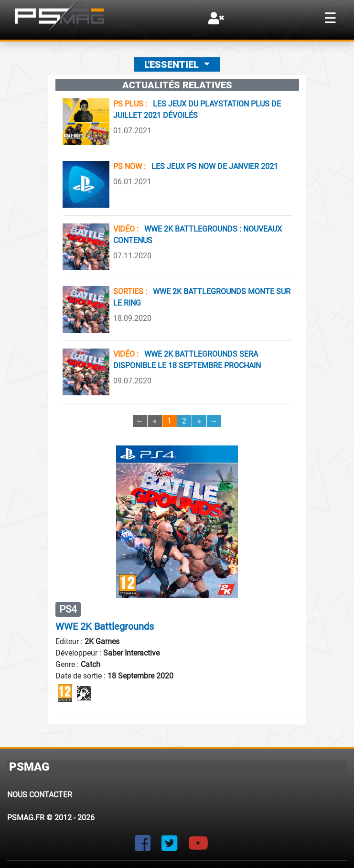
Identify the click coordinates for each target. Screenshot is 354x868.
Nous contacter (40, 795)
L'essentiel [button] (173, 64)
